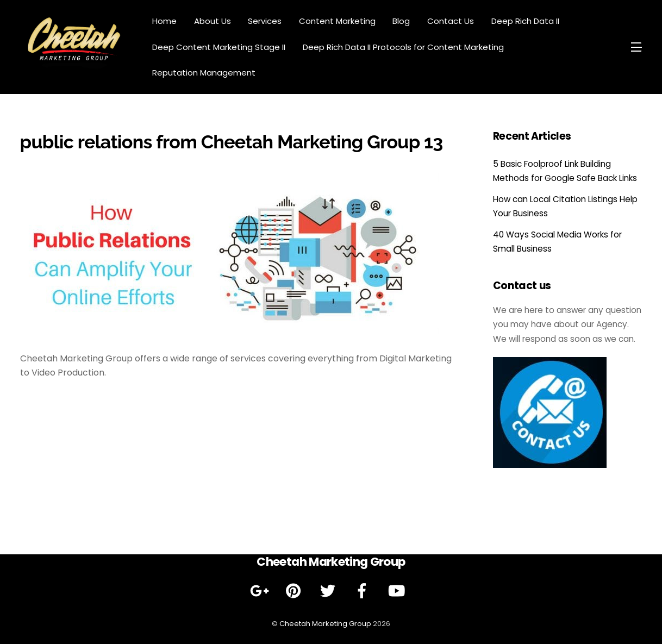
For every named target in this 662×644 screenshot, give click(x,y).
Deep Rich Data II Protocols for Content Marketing (403, 47)
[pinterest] (295, 591)
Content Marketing (337, 21)
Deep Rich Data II (525, 21)
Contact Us (451, 21)
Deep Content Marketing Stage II (219, 47)
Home (164, 21)
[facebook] (364, 591)
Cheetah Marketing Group (325, 624)
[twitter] (330, 591)
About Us (213, 21)
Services (265, 21)
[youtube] (398, 591)
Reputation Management (204, 73)
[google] (261, 591)
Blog (401, 21)
